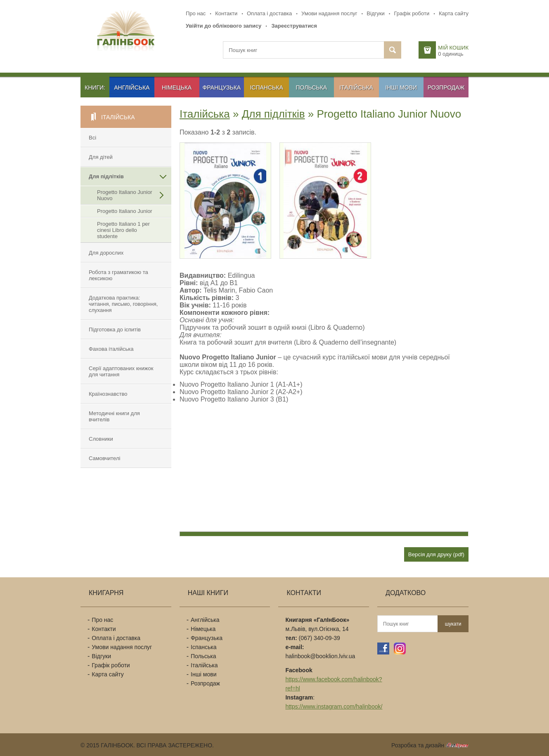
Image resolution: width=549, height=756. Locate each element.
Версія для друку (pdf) (436, 554)
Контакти (226, 13)
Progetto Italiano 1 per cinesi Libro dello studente (123, 230)
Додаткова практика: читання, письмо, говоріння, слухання (123, 304)
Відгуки (375, 13)
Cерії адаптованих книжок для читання (121, 371)
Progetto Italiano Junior (125, 211)
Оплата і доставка (269, 13)
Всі (92, 138)
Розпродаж (446, 87)
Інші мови (401, 87)
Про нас (196, 13)
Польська (312, 87)
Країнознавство (108, 394)
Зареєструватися (294, 26)
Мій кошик (453, 48)
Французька (222, 87)
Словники (101, 439)
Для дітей (101, 157)
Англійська (132, 87)
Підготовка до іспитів (115, 330)
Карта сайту (454, 13)
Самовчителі (104, 458)
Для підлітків (106, 176)
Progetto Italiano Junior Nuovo (125, 195)
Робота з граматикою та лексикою (118, 275)
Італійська (356, 87)
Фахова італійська (111, 349)
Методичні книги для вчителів (114, 416)
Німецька (177, 87)
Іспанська (266, 87)
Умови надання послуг (329, 13)
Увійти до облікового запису (224, 26)
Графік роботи (412, 13)
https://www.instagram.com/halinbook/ (334, 706)
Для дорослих (106, 253)
